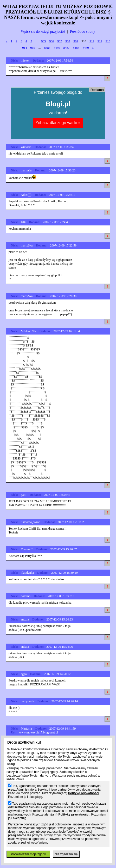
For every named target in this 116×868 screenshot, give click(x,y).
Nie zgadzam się (66, 854)
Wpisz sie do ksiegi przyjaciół (43, 32)
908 (68, 41)
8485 (47, 48)
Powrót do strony (82, 32)
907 (60, 41)
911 (92, 41)
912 (100, 41)
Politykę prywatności (84, 793)
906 (51, 41)
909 (76, 41)
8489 (86, 48)
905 (43, 41)
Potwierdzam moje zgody (28, 854)
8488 (76, 48)
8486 (57, 48)
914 (25, 48)
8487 (67, 48)
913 (108, 41)
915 (33, 48)
